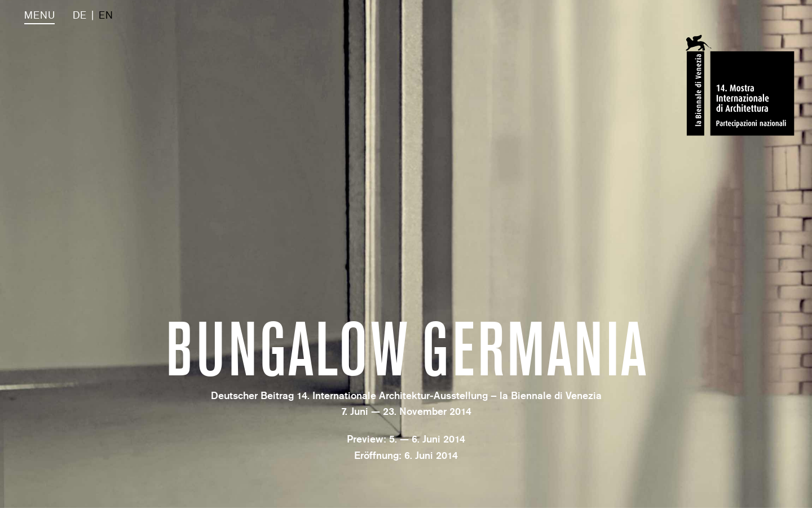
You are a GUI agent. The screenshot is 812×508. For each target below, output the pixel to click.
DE (80, 15)
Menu (39, 15)
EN (106, 15)
